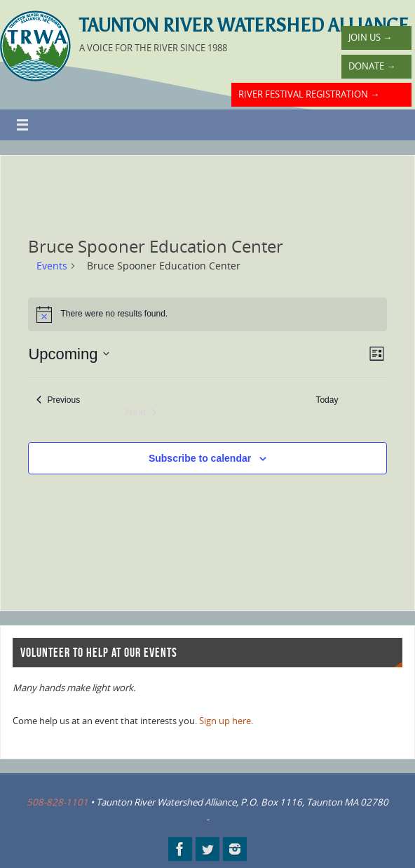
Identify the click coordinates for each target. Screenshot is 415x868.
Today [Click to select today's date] (327, 400)
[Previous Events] (58, 400)
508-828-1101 (57, 802)
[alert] (207, 314)
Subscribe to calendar (200, 458)
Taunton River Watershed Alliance (244, 25)
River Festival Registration (309, 94)
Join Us (370, 37)
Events (52, 266)
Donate (372, 66)
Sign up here (225, 721)
